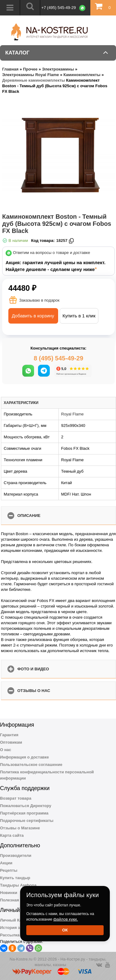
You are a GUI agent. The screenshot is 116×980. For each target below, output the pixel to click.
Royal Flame (73, 414)
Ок (65, 930)
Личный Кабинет (17, 920)
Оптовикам (11, 742)
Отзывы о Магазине (20, 828)
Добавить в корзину (33, 316)
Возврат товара (16, 798)
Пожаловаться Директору (26, 806)
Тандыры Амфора (18, 885)
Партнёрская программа (24, 813)
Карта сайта (12, 835)
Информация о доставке (24, 757)
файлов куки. (66, 919)
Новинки (9, 893)
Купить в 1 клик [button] (79, 316)
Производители (16, 855)
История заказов (17, 928)
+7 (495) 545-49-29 (59, 8)
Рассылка (10, 935)
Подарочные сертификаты (27, 821)
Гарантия (9, 735)
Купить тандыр (15, 878)
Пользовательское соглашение (31, 765)
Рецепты (9, 870)
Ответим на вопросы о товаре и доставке (52, 253)
